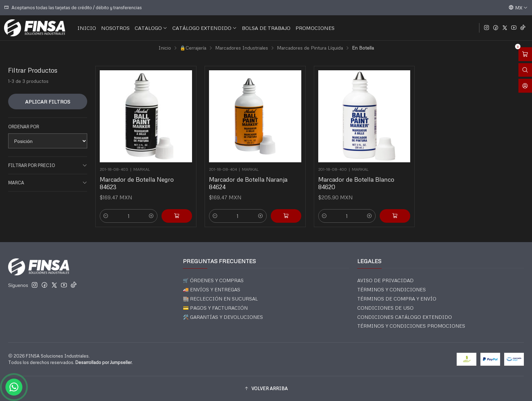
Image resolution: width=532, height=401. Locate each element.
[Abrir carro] (525, 54)
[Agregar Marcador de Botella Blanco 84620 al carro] (395, 216)
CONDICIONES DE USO (385, 308)
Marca (48, 183)
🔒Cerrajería (193, 48)
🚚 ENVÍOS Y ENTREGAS (212, 289)
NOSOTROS (115, 28)
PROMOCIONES (315, 28)
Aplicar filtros (48, 102)
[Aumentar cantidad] (151, 216)
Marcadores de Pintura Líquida (310, 48)
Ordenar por (24, 127)
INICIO (87, 28)
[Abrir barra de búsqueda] (525, 70)
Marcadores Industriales (242, 48)
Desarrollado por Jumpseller (103, 362)
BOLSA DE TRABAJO (266, 28)
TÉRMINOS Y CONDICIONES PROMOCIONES (411, 326)
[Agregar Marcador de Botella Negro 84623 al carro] (177, 216)
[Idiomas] (518, 7)
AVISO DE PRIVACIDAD (385, 280)
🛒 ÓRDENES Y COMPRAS (213, 280)
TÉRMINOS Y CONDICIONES (392, 289)
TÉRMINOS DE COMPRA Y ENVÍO (397, 299)
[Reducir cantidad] (106, 216)
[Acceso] (525, 86)
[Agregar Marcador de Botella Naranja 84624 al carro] (286, 216)
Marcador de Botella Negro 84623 (137, 183)
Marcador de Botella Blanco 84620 (356, 183)
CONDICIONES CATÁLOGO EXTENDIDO (405, 317)
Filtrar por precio (48, 166)
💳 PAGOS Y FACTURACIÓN (215, 308)
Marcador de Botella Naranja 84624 (248, 183)
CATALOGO (151, 28)
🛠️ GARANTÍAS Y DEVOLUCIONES (223, 317)
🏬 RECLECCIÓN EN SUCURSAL (220, 299)
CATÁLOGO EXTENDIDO (205, 28)
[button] (266, 388)
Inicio (165, 48)
